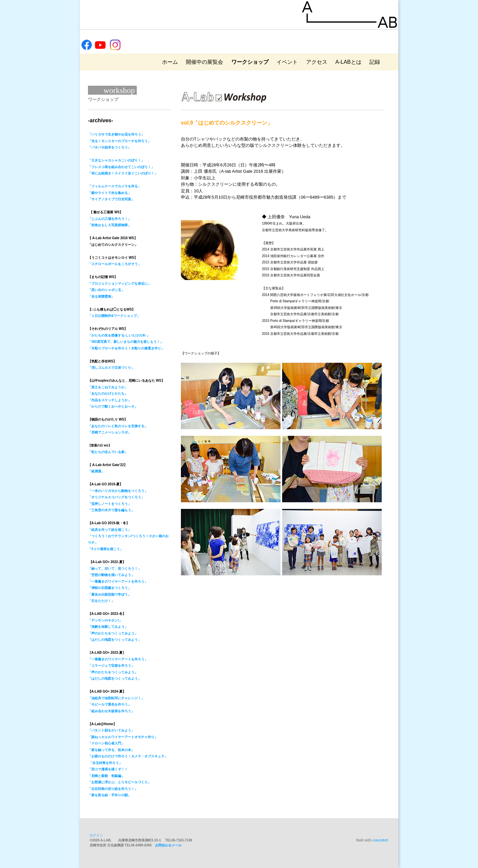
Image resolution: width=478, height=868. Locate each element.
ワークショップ (250, 62)
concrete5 (380, 840)
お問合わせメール (168, 845)
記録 (375, 62)
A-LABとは (348, 62)
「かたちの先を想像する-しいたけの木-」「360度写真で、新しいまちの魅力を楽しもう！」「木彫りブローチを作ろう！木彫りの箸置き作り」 (126, 342)
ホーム (170, 62)
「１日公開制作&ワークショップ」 (114, 316)
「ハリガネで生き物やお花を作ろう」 (116, 134)
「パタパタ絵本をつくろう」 (110, 147)
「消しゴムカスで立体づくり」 (111, 368)
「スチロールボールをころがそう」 (115, 264)
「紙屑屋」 (96, 471)
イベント (287, 62)
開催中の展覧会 (204, 62)
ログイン (96, 835)
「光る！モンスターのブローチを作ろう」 (119, 141)
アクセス (317, 62)
